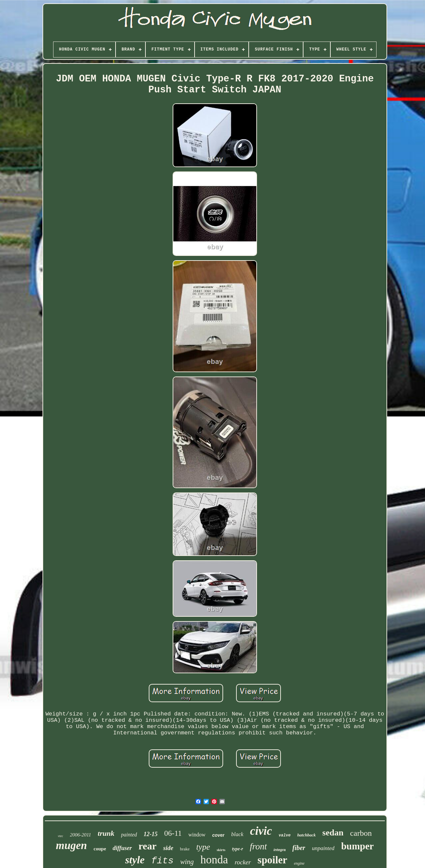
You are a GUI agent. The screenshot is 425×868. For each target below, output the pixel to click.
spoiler (273, 860)
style (135, 860)
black (237, 834)
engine (299, 863)
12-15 (151, 834)
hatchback (306, 835)
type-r (238, 849)
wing (187, 862)
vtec (60, 836)
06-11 (173, 833)
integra (280, 850)
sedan (333, 833)
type (203, 847)
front (258, 846)
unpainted (323, 848)
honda (214, 860)
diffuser (122, 848)
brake (185, 849)
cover (218, 835)
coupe (100, 849)
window (197, 835)
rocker (243, 862)
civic (261, 831)
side (168, 848)
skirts (221, 850)
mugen (71, 845)
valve (285, 835)
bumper (357, 846)
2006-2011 (80, 835)
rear (147, 846)
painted (129, 835)
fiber (299, 848)
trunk (106, 833)
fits (163, 861)
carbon (361, 833)
